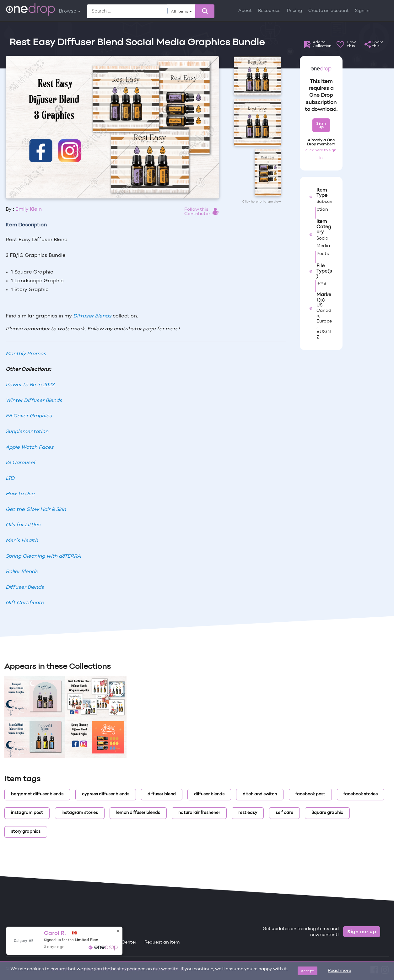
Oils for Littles (23, 525)
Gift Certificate (25, 603)
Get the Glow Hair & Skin (36, 510)
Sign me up (362, 932)
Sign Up (321, 125)
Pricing (294, 11)
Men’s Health (22, 541)
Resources (269, 11)
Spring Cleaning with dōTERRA (43, 556)
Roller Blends (22, 572)
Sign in (362, 11)
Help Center (123, 942)
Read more (339, 971)
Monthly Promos (26, 354)
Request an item (162, 942)
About (245, 11)
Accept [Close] (308, 971)
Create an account (329, 11)
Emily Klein (29, 209)
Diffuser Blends (92, 316)
